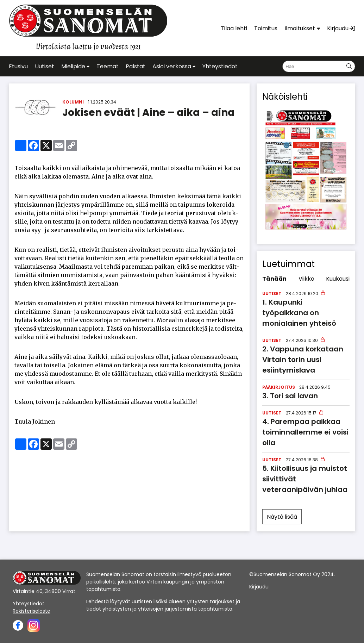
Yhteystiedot (29, 604)
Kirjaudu (259, 587)
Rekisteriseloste (32, 611)
